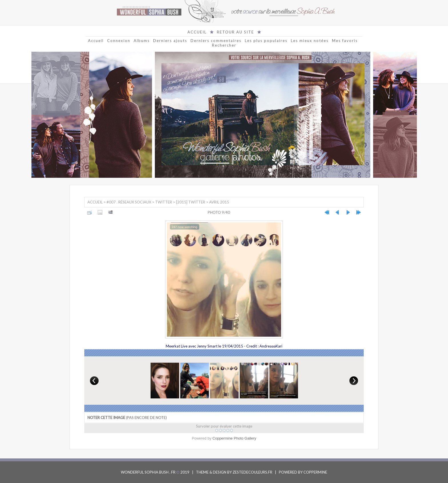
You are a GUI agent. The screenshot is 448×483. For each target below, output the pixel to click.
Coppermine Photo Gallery (234, 438)
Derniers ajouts (170, 41)
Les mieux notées (310, 41)
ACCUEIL (197, 32)
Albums (142, 41)
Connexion (119, 41)
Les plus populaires (266, 41)
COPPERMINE (315, 472)
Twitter (164, 202)
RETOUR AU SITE (235, 32)
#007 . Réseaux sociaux (129, 202)
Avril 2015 (219, 202)
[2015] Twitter (191, 202)
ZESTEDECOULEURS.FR (252, 472)
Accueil (96, 41)
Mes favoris (345, 41)
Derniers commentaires (216, 41)
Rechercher (224, 45)
